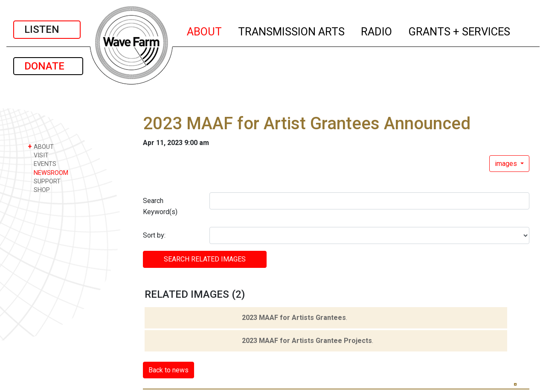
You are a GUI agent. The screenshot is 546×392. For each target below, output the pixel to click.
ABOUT (205, 30)
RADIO (377, 30)
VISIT (38, 155)
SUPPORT (44, 181)
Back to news (168, 370)
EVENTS (42, 164)
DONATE (48, 66)
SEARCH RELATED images (205, 259)
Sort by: (154, 235)
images (507, 164)
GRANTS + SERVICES (460, 30)
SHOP (39, 190)
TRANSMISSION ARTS (292, 30)
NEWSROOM (48, 173)
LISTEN (47, 29)
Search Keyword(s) (160, 206)
